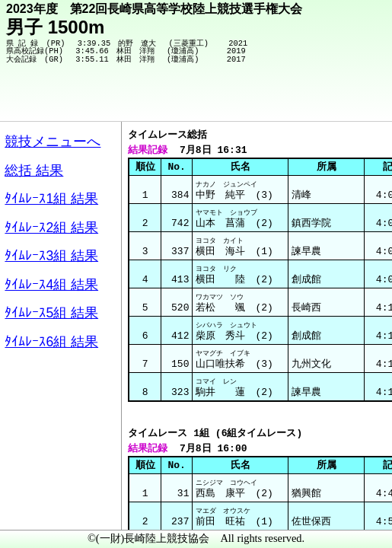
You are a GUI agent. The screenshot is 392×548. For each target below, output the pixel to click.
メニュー (43, 509)
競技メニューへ (328, 100)
